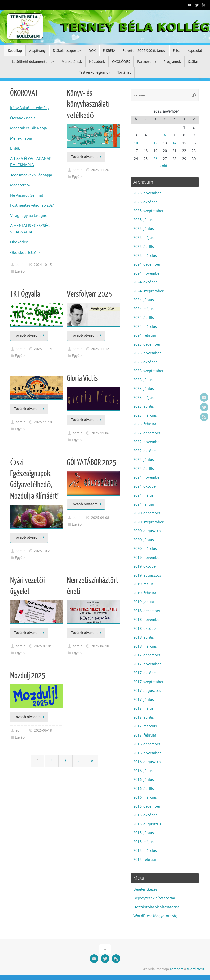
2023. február (145, 424)
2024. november (147, 273)
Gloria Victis (82, 378)
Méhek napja (21, 139)
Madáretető (20, 185)
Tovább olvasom (87, 157)
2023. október (145, 362)
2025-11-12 (100, 349)
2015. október (145, 815)
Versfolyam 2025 (89, 294)
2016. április (144, 789)
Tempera (177, 969)
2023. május (144, 398)
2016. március (145, 797)
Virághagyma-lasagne (29, 216)
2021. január (144, 504)
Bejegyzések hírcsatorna (154, 898)
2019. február (145, 593)
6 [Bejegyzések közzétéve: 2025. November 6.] (165, 135)
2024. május (144, 309)
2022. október (145, 451)
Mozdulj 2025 (28, 676)
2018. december (147, 611)
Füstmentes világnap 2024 (32, 206)
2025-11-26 (100, 170)
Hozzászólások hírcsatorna (156, 907)
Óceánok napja (23, 118)
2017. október (145, 673)
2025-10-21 (43, 551)
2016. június (144, 780)
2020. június (144, 540)
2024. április (144, 318)
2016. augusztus (147, 762)
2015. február (145, 860)
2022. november (147, 442)
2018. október (145, 629)
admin (20, 265)
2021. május (144, 495)
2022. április (144, 469)
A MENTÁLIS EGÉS (25, 226)
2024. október (145, 282)
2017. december (147, 655)
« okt (163, 166)
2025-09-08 (100, 518)
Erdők (15, 149)
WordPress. (196, 969)
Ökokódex (19, 242)
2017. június (144, 700)
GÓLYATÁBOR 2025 (92, 463)
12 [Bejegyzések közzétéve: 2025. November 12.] (155, 143)
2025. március (145, 256)
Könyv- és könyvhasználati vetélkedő (88, 104)
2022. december (147, 433)
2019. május (144, 584)
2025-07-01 (43, 646)
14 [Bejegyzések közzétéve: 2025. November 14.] (174, 143)
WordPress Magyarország (155, 916)
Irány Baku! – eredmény (30, 108)
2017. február (145, 735)
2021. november (147, 478)
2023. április (144, 407)
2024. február (145, 335)
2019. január (144, 602)
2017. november (147, 664)
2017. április (144, 718)
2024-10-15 (43, 265)
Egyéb (20, 271)
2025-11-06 (100, 433)
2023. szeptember (149, 371)
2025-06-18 (100, 646)
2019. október (145, 566)
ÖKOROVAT (24, 93)
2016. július (143, 771)
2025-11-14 (43, 349)
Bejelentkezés (145, 890)
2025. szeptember (149, 211)
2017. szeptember (149, 682)
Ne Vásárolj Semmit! (27, 196)
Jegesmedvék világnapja (31, 175)
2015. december (147, 806)
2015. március (145, 851)
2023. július (143, 380)
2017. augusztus (147, 691)
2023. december (147, 344)
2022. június (144, 460)
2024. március (145, 327)
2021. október (145, 487)
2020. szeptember (149, 522)
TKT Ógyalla (25, 294)
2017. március (145, 726)
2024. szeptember (149, 291)
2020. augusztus (147, 531)
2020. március (145, 549)
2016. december (147, 744)
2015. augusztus (147, 824)
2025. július (143, 220)
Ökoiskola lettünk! (26, 253)
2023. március (145, 416)
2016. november (147, 753)
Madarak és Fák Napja (28, 128)
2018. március (145, 647)
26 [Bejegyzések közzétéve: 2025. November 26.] (155, 159)
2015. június (144, 833)
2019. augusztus (147, 575)
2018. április (144, 638)
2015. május (144, 842)
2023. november (147, 353)
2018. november (147, 620)
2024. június (144, 300)
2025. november (147, 193)
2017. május (144, 709)
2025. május (144, 238)
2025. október (145, 202)
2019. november (147, 558)
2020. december (147, 513)
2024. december (147, 264)
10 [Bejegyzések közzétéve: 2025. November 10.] (136, 143)
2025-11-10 (43, 422)
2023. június (144, 389)
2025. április (144, 247)
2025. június (144, 229)
